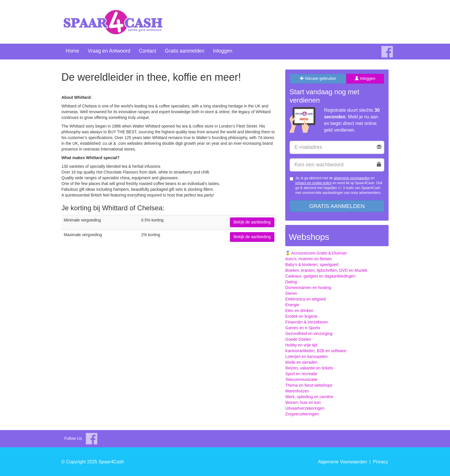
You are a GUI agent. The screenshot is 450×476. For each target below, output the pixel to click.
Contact (148, 51)
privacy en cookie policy (314, 183)
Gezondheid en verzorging (309, 334)
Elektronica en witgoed (306, 299)
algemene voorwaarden (352, 178)
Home (72, 51)
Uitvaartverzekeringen (305, 408)
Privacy (381, 462)
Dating (291, 282)
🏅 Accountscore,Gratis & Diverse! (316, 253)
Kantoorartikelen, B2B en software (316, 351)
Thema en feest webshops (309, 385)
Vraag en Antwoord (109, 51)
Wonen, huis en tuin (303, 402)
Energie (292, 305)
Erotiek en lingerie (301, 316)
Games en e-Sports (303, 328)
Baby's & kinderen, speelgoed (312, 265)
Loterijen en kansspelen (307, 356)
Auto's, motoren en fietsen (309, 259)
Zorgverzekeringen (302, 414)
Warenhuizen (297, 391)
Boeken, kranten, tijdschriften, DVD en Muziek (326, 270)
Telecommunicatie (301, 379)
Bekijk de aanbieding (252, 222)
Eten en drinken (299, 311)
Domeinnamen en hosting (308, 288)
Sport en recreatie (301, 374)
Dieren (291, 293)
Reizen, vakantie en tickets (309, 368)
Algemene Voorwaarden (343, 462)
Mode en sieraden (301, 362)
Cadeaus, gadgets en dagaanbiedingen (320, 276)
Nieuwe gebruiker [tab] (318, 78)
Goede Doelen (298, 339)
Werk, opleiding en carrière (309, 397)
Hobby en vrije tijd (301, 345)
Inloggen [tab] (365, 78)
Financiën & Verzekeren (307, 322)
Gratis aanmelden (185, 51)
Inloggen (223, 51)
